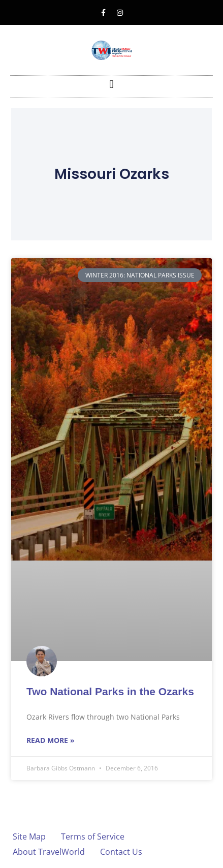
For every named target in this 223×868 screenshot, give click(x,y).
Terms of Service (93, 836)
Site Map (29, 836)
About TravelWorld (49, 852)
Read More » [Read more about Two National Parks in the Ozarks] (51, 740)
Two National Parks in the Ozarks (110, 691)
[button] (112, 84)
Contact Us (121, 852)
